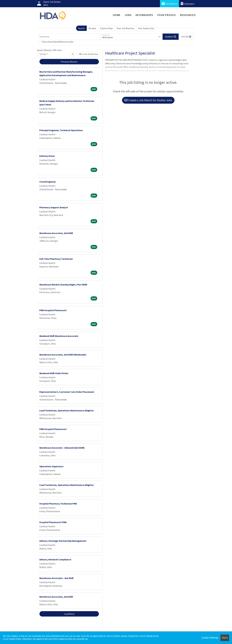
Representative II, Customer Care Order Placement (67, 392)
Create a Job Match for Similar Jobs (148, 100)
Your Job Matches (126, 28)
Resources (188, 15)
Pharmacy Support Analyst (54, 207)
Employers (188, 4)
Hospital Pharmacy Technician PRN (58, 504)
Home (117, 15)
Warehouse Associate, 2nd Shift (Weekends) (63, 355)
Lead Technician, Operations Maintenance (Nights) (67, 410)
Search (81, 28)
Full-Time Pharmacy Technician (56, 259)
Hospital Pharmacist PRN (53, 522)
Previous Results (69, 62)
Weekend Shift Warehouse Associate (59, 336)
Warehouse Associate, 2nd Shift (56, 233)
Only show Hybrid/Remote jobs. (58, 42)
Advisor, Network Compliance (55, 559)
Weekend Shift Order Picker (54, 373)
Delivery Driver (47, 156)
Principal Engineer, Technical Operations (61, 130)
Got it (225, 638)
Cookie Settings (210, 638)
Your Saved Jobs (146, 28)
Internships (144, 15)
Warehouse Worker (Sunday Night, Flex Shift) (63, 285)
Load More (69, 614)
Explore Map (106, 28)
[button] (186, 37)
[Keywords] (69, 37)
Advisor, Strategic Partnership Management (63, 541)
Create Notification (89, 54)
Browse (92, 28)
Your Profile (167, 15)
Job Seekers (169, 4)
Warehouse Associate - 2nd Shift (56, 578)
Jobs (128, 15)
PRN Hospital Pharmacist (53, 310)
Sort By (43, 54)
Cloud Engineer (48, 182)
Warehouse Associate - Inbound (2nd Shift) (62, 448)
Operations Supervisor (51, 466)
